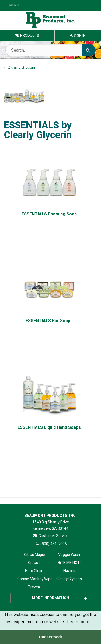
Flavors (69, 571)
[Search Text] (50, 50)
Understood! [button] (51, 637)
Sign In (78, 36)
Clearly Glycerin (69, 579)
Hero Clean (34, 571)
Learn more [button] (78, 622)
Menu (12, 5)
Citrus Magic (34, 555)
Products (27, 36)
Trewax (34, 587)
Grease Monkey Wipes (34, 579)
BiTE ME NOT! (69, 563)
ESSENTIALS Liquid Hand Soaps (49, 428)
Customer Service (50, 536)
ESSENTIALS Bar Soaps (49, 321)
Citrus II (34, 563)
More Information (60, 598)
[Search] (89, 50)
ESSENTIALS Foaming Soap (49, 214)
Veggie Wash (69, 555)
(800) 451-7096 (50, 544)
